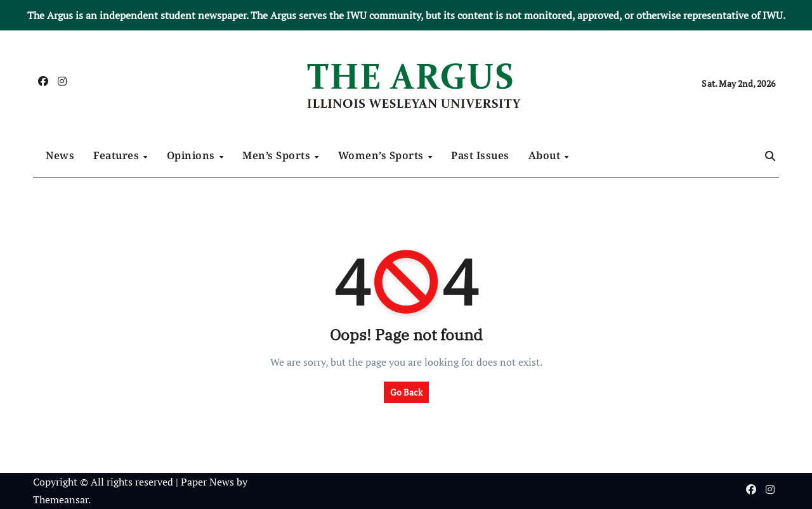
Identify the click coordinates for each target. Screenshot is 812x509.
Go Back (406, 392)
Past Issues (480, 155)
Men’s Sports (278, 155)
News (60, 155)
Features (118, 155)
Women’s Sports (383, 155)
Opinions (193, 155)
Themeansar (61, 499)
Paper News (207, 482)
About (546, 155)
